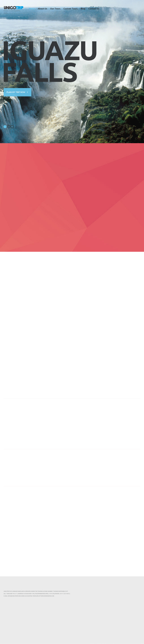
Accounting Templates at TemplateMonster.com (40, 596)
